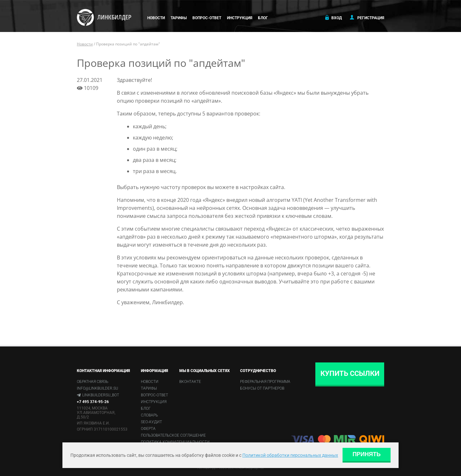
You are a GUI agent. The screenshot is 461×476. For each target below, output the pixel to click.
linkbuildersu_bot (101, 395)
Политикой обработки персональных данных (290, 455)
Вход (333, 18)
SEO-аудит (151, 422)
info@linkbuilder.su (97, 388)
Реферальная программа (265, 382)
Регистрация (367, 18)
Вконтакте (190, 382)
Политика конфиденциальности (175, 442)
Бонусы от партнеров (262, 388)
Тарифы (179, 18)
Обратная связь (93, 382)
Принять (367, 454)
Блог (263, 18)
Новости (156, 18)
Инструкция (240, 18)
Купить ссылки (350, 373)
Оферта (148, 429)
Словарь (149, 415)
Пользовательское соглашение (173, 435)
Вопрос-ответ (207, 18)
